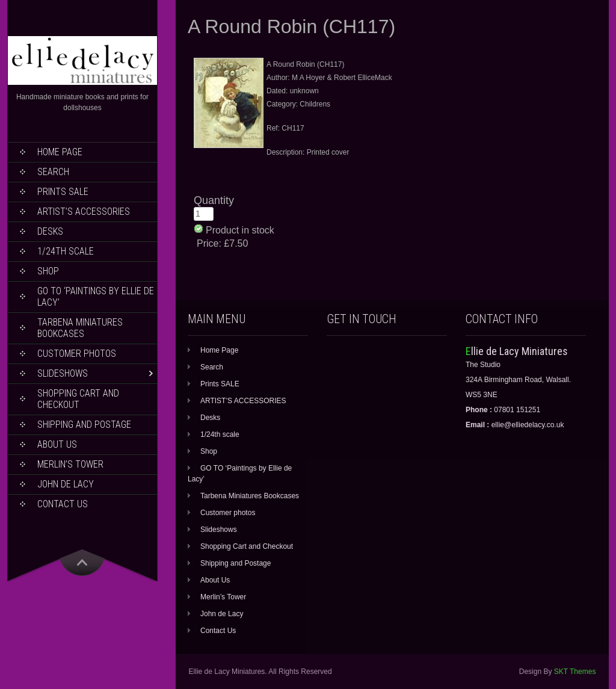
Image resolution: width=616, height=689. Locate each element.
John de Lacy (66, 484)
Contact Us (63, 504)
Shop (48, 271)
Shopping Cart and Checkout (78, 399)
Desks (50, 231)
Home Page (60, 152)
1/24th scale (66, 251)
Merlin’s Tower (70, 464)
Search (53, 172)
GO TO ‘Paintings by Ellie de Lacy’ (96, 297)
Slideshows (63, 373)
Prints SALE (63, 192)
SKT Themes (575, 672)
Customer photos (77, 354)
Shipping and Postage (84, 425)
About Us (57, 444)
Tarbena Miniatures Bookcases (80, 328)
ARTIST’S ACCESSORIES (84, 212)
